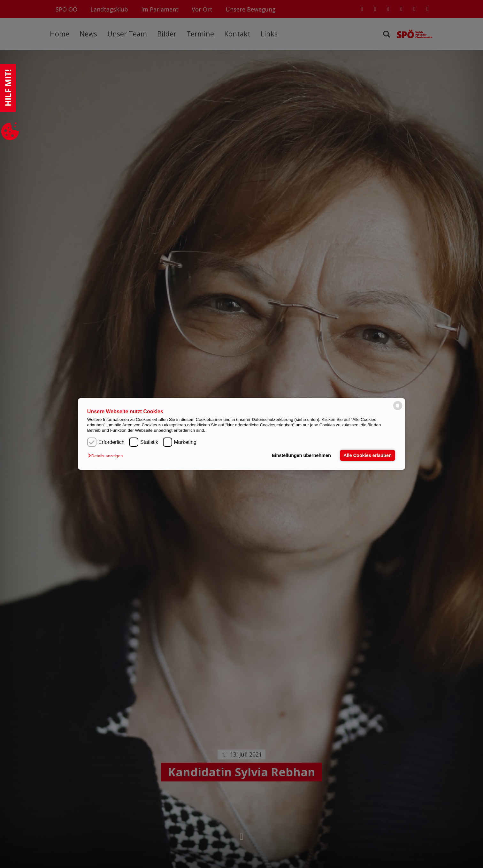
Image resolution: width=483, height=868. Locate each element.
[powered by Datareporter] (398, 410)
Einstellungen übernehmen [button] (301, 455)
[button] (107, 456)
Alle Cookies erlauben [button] (367, 455)
